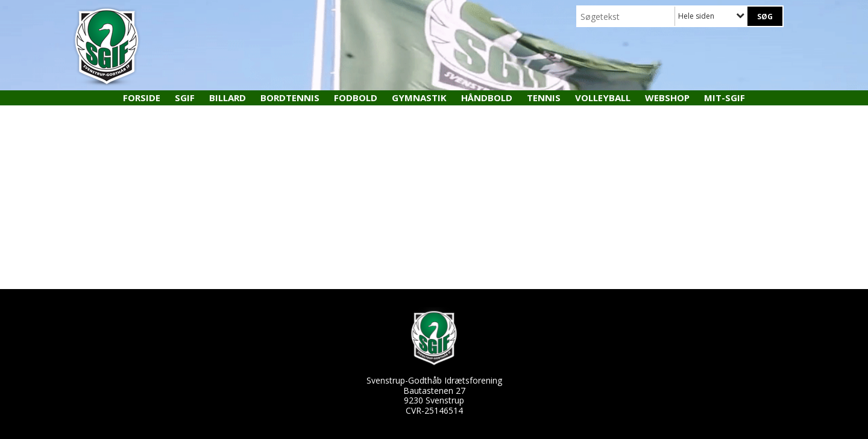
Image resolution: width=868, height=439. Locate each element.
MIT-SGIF (725, 98)
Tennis (544, 98)
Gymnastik (419, 98)
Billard (228, 98)
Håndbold (487, 98)
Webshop (667, 98)
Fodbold (356, 98)
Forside (142, 98)
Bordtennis (290, 98)
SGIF (185, 98)
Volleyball (603, 98)
